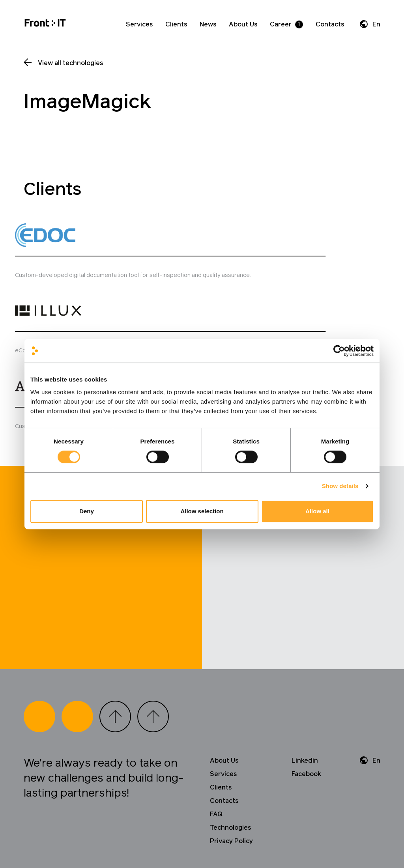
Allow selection (202, 511)
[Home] (45, 24)
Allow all (317, 511)
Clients (176, 24)
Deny (87, 511)
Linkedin (305, 673)
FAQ (216, 727)
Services (139, 24)
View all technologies (70, 63)
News (208, 24)
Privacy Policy (231, 754)
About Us (243, 24)
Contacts (330, 24)
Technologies (230, 740)
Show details (340, 486)
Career (281, 24)
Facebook (306, 687)
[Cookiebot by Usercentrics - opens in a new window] (339, 351)
